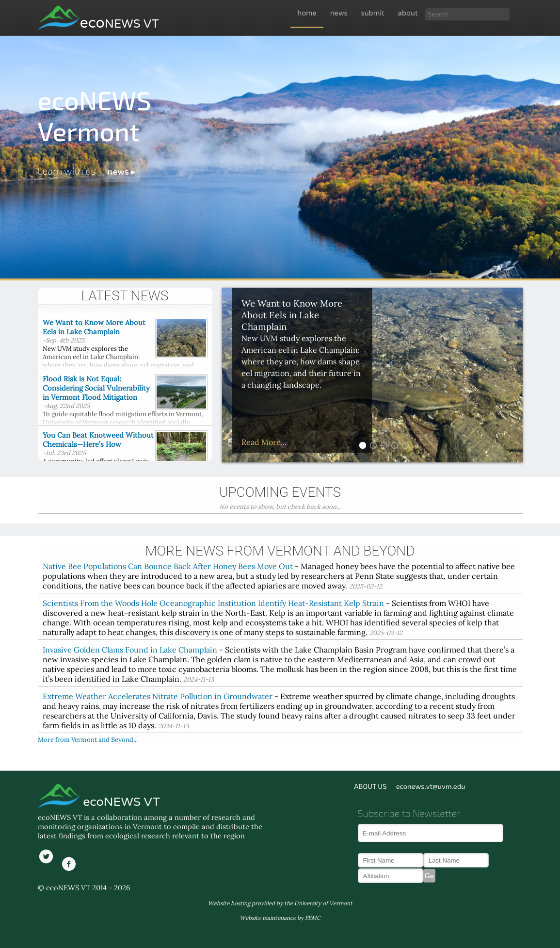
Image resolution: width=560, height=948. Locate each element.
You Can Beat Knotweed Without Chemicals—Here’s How (98, 440)
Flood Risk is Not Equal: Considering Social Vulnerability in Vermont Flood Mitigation (96, 388)
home (307, 13)
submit (373, 13)
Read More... (264, 442)
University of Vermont (323, 903)
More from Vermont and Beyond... (88, 740)
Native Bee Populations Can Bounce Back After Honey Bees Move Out (168, 566)
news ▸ (122, 172)
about (408, 13)
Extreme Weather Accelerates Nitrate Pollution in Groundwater (158, 696)
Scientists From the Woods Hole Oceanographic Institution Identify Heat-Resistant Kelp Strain (213, 603)
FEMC (313, 918)
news (339, 13)
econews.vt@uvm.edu (431, 786)
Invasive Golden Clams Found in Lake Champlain (130, 650)
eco (120, 23)
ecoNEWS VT (120, 802)
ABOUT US (370, 786)
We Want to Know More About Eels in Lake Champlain (94, 327)
